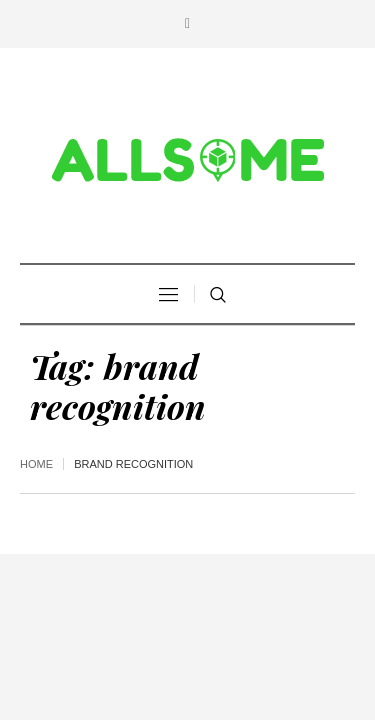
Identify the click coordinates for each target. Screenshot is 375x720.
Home (36, 464)
